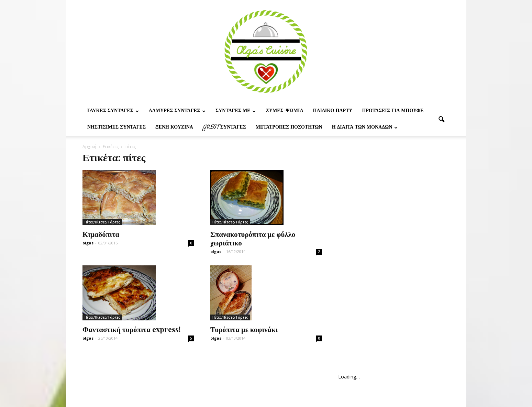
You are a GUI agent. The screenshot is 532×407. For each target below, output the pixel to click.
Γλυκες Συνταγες (113, 111)
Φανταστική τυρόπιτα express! (131, 329)
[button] (441, 120)
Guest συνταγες (224, 128)
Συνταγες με (236, 111)
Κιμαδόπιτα (101, 234)
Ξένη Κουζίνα (174, 128)
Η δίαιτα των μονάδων (365, 128)
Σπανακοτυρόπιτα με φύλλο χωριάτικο (253, 238)
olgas (88, 243)
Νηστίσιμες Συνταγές (117, 128)
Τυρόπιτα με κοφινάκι (244, 329)
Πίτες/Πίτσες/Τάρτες (102, 222)
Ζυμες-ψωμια (284, 111)
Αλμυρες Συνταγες (177, 111)
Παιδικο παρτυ (333, 111)
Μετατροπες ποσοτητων (289, 128)
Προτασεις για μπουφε (393, 111)
